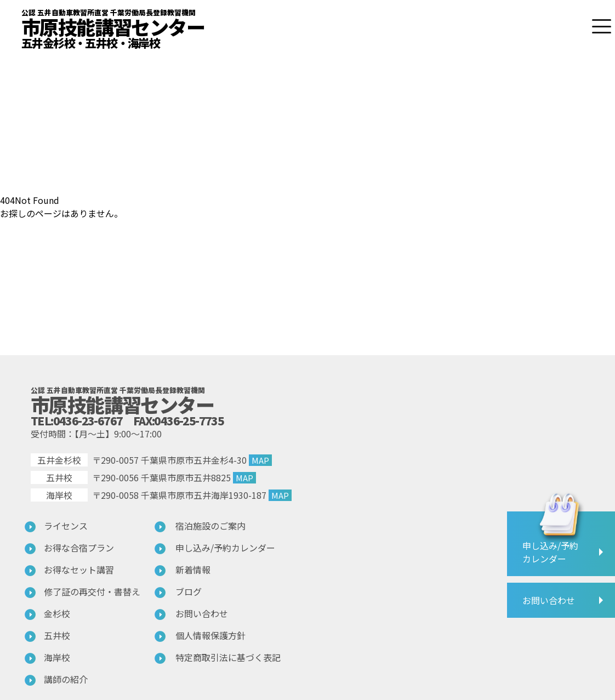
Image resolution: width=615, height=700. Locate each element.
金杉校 (57, 613)
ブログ (189, 591)
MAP (260, 460)
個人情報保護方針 (210, 635)
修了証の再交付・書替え (92, 591)
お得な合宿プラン (79, 548)
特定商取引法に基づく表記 (228, 657)
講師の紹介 (66, 679)
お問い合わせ (202, 613)
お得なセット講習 (79, 570)
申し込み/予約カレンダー (225, 548)
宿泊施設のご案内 (210, 526)
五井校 (57, 635)
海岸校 (57, 657)
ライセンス (66, 526)
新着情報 (193, 570)
